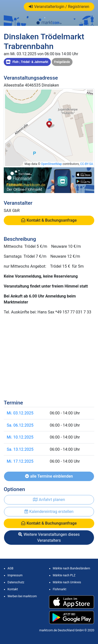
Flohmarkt (59, 589)
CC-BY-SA (87, 164)
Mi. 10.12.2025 (20, 437)
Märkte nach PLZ (64, 575)
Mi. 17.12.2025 (20, 461)
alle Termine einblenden (49, 476)
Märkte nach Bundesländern (71, 568)
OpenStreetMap (51, 164)
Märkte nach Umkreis (67, 582)
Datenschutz (16, 582)
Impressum (15, 575)
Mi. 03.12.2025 (20, 413)
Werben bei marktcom (22, 596)
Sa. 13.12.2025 (20, 449)
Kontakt (13, 589)
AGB (10, 568)
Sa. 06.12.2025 (20, 425)
